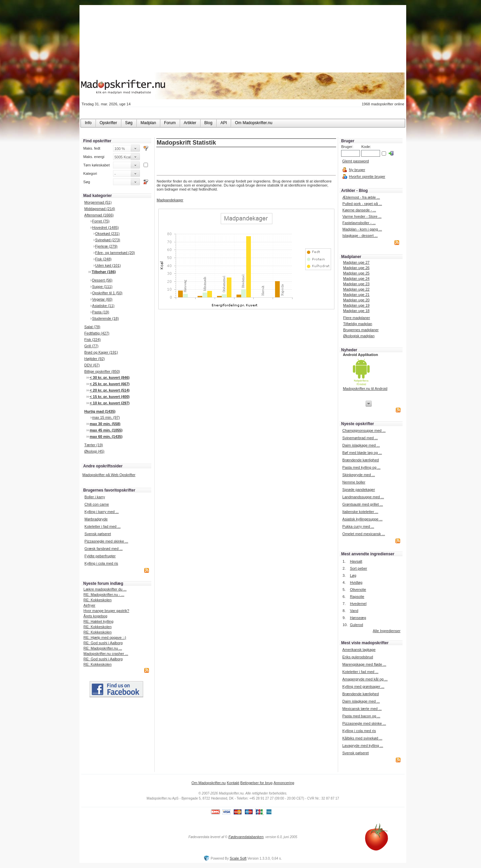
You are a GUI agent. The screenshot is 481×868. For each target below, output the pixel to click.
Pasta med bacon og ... (361, 716)
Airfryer (89, 605)
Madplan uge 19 (356, 305)
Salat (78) (92, 327)
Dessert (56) (102, 280)
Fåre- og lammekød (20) (115, 253)
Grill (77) (91, 346)
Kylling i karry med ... (102, 512)
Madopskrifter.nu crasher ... (106, 654)
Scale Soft (238, 858)
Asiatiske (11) (103, 306)
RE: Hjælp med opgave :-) (105, 637)
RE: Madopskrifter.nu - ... (104, 595)
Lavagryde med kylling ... (363, 746)
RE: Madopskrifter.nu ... (103, 648)
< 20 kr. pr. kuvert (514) (110, 390)
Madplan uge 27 (356, 262)
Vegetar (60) (102, 299)
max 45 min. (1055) (106, 430)
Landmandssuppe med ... (363, 497)
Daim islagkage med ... (361, 445)
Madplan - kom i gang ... (362, 229)
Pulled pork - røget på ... (362, 204)
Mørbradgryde (96, 519)
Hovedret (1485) (106, 227)
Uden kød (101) (108, 265)
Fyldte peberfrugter (100, 556)
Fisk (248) (103, 259)
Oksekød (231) (108, 234)
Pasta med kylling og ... (362, 467)
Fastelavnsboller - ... (359, 223)
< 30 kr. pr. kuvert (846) (110, 377)
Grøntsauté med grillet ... (363, 504)
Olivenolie (358, 590)
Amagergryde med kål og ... (365, 679)
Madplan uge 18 (356, 311)
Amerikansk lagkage (359, 650)
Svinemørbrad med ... (360, 438)
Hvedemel (358, 604)
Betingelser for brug (256, 783)
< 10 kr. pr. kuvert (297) (110, 403)
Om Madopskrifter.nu (209, 783)
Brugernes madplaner (361, 330)
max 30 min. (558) (105, 424)
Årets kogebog (95, 616)
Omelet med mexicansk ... (364, 534)
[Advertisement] (246, 162)
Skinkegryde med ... (359, 475)
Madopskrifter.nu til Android (365, 389)
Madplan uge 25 (356, 273)
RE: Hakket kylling (98, 621)
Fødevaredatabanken (246, 837)
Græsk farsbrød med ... (104, 549)
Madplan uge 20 (356, 300)
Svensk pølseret (98, 534)
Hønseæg (358, 618)
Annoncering (284, 783)
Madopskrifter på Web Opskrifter (109, 475)
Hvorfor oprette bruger (367, 176)
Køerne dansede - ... (359, 210)
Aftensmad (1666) (99, 215)
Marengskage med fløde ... (364, 664)
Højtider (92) (94, 359)
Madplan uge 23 (356, 284)
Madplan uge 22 (356, 289)
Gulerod (356, 625)
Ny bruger (357, 170)
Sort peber (358, 568)
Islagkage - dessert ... (360, 236)
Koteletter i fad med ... (103, 526)
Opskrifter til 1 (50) (107, 293)
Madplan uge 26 (356, 268)
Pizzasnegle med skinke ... (106, 541)
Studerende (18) (106, 318)
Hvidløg (356, 582)
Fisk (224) (92, 340)
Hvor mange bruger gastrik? (106, 611)
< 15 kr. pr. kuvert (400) (110, 397)
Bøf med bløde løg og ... (362, 453)
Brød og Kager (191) (101, 352)
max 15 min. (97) (106, 417)
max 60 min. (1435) (106, 437)
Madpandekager (170, 200)
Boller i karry (95, 497)
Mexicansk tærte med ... (362, 709)
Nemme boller (354, 482)
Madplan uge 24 (356, 278)
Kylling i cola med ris (101, 563)
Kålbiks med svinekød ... (362, 738)
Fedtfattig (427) (97, 333)
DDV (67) (92, 365)
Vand (354, 611)
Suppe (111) (102, 287)
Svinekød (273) (108, 240)
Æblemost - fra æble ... (361, 197)
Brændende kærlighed (361, 460)
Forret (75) (101, 221)
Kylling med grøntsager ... (363, 686)
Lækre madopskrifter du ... (105, 589)
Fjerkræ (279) (106, 246)
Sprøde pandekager (359, 490)
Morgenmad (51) (98, 202)
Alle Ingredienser (387, 631)
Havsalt (356, 561)
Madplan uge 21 (356, 295)
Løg (353, 575)
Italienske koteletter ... (360, 512)
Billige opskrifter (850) (102, 371)
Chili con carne (97, 504)
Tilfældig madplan (358, 324)
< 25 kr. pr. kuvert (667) (110, 384)
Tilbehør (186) (104, 272)
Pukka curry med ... (358, 526)
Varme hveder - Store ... (362, 216)
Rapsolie (357, 597)
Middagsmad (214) (100, 209)
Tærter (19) (94, 445)
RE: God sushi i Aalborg (103, 643)
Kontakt (233, 783)
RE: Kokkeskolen (98, 600)
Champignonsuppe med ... (364, 430)
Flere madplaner (357, 318)
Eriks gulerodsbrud (358, 657)
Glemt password (355, 161)
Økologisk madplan (359, 336)
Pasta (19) (101, 312)
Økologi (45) (94, 451)
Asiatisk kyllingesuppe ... (363, 519)
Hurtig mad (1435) (100, 411)
